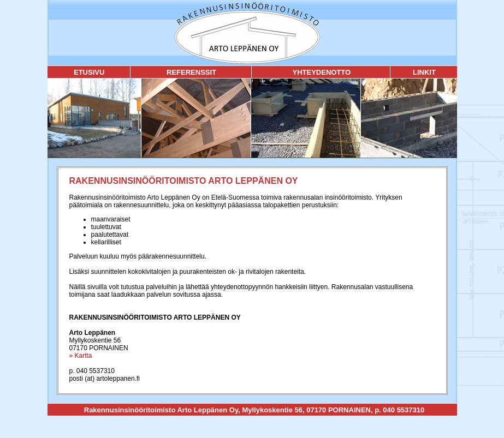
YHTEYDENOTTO (321, 72)
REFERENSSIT (191, 72)
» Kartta (81, 356)
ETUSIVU (89, 72)
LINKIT (424, 72)
